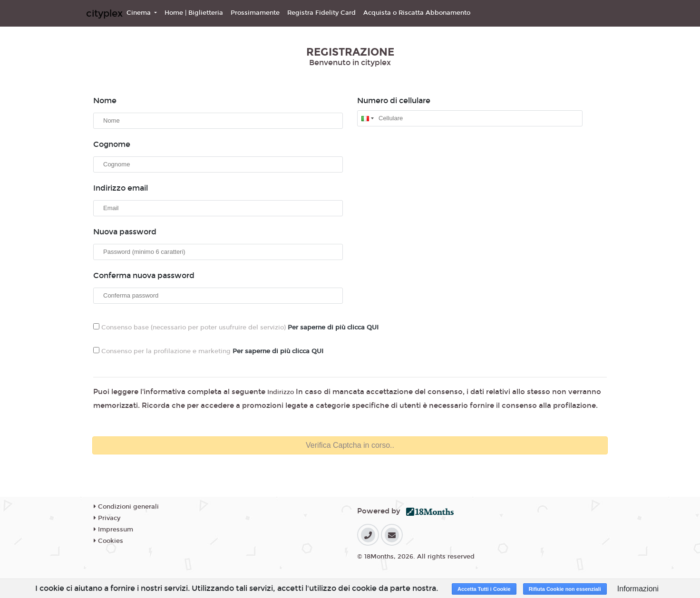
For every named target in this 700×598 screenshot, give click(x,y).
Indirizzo (281, 392)
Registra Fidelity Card (321, 13)
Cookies (108, 541)
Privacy (107, 518)
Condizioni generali (126, 507)
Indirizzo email (121, 188)
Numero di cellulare (394, 101)
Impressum (113, 530)
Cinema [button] (140, 13)
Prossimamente (255, 13)
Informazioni (638, 589)
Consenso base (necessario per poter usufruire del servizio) (236, 327)
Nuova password (125, 232)
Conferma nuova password (144, 275)
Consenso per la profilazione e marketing (208, 351)
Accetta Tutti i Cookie (484, 589)
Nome (105, 101)
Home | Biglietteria (194, 13)
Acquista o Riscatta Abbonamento (417, 13)
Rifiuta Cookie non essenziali (565, 589)
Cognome (112, 144)
